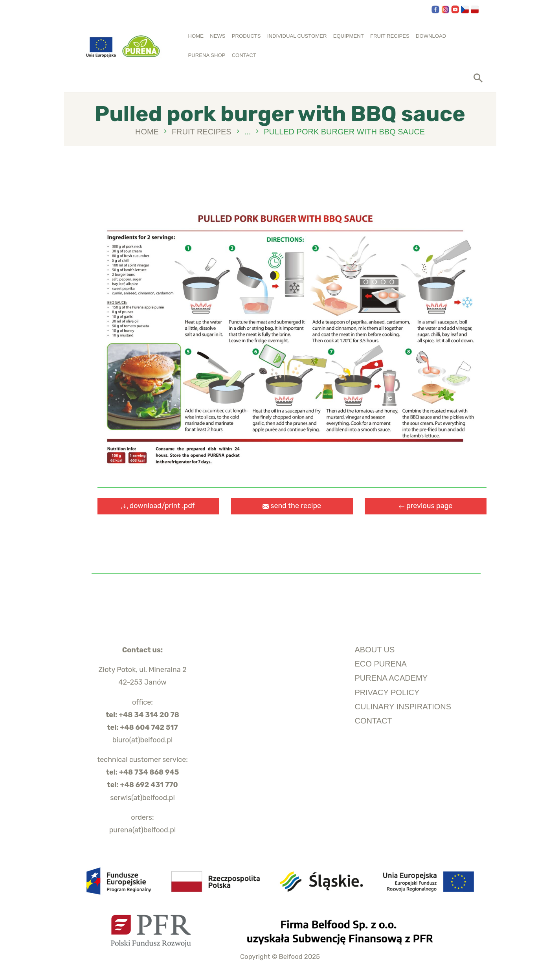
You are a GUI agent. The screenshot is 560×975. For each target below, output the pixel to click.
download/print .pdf (158, 506)
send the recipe (292, 506)
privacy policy (387, 692)
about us (375, 650)
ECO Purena (381, 664)
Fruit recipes (202, 132)
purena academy (391, 678)
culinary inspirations (403, 707)
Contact (374, 721)
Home (147, 132)
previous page (426, 506)
